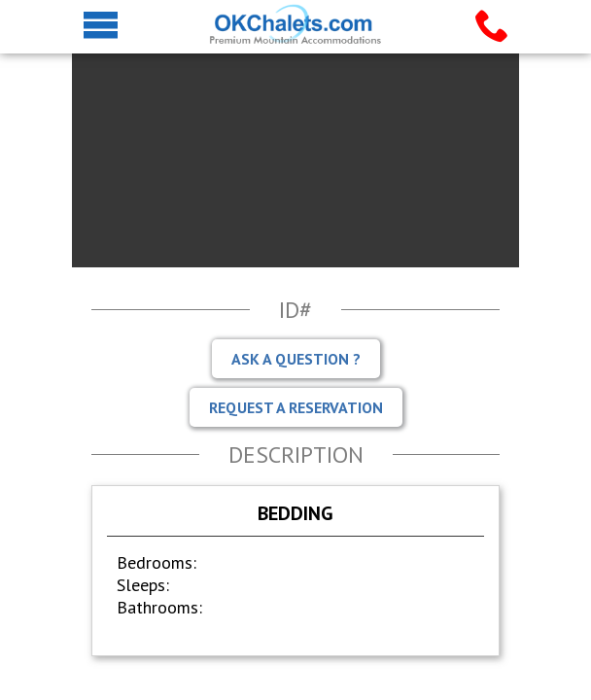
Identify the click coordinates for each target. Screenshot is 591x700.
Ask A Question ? (296, 359)
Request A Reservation (296, 407)
